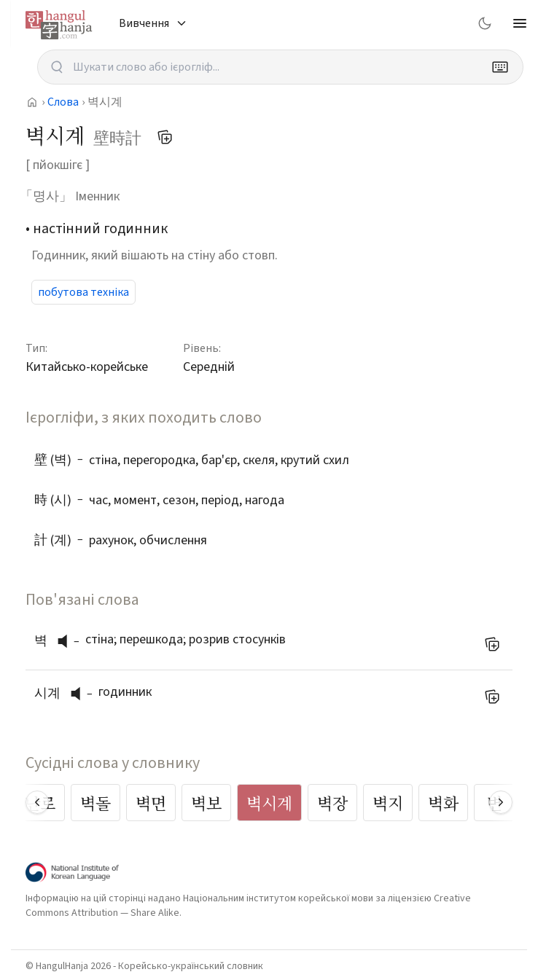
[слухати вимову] (68, 641)
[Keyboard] (500, 67)
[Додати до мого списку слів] (165, 137)
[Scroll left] (37, 802)
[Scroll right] (501, 802)
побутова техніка (83, 292)
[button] (66, 641)
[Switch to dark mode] (485, 23)
